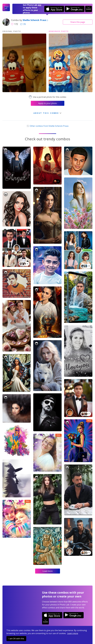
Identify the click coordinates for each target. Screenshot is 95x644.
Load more (48, 571)
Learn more (73, 633)
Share (78, 22)
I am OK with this (16, 639)
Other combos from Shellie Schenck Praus (47, 126)
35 (23, 24)
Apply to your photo (48, 103)
